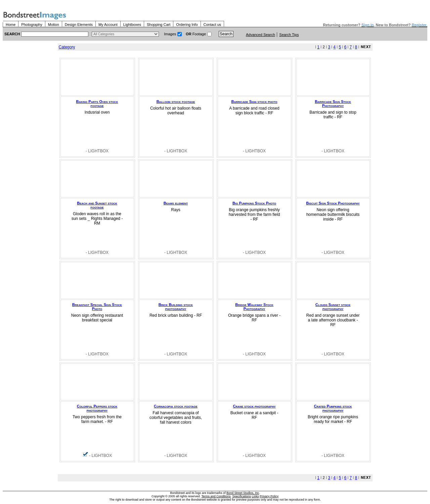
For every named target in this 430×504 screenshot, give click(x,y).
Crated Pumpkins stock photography (333, 408)
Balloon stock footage (176, 102)
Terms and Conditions (216, 496)
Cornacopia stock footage (176, 406)
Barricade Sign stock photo (254, 102)
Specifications (242, 496)
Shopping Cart (159, 25)
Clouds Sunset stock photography (333, 307)
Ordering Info (187, 25)
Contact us (212, 25)
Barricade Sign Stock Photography (333, 104)
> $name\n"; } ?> (125, 34)
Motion (54, 25)
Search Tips (289, 35)
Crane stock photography (254, 406)
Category (67, 47)
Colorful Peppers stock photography (97, 408)
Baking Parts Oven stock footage (97, 104)
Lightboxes (132, 25)
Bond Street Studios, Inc (243, 493)
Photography (32, 25)
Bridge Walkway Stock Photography (254, 307)
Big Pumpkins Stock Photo (254, 203)
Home (11, 25)
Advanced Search (261, 35)
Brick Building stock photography (176, 307)
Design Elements (79, 25)
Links (255, 496)
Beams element (176, 203)
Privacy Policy (269, 496)
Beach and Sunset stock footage (97, 205)
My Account (108, 25)
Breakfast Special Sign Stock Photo (97, 307)
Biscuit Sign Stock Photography (333, 203)
